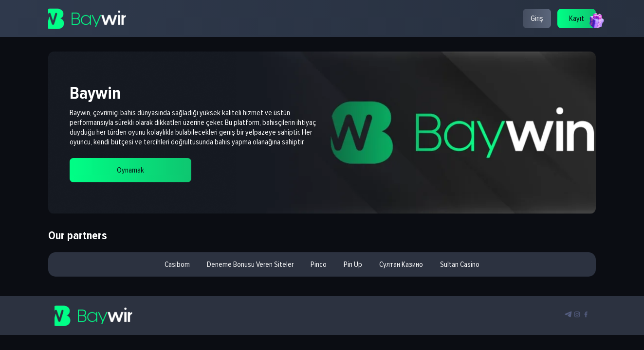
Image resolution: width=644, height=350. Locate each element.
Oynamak (130, 170)
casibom (177, 264)
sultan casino (460, 264)
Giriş (537, 18)
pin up (353, 264)
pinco (319, 264)
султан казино (401, 264)
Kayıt (577, 18)
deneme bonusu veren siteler (250, 264)
